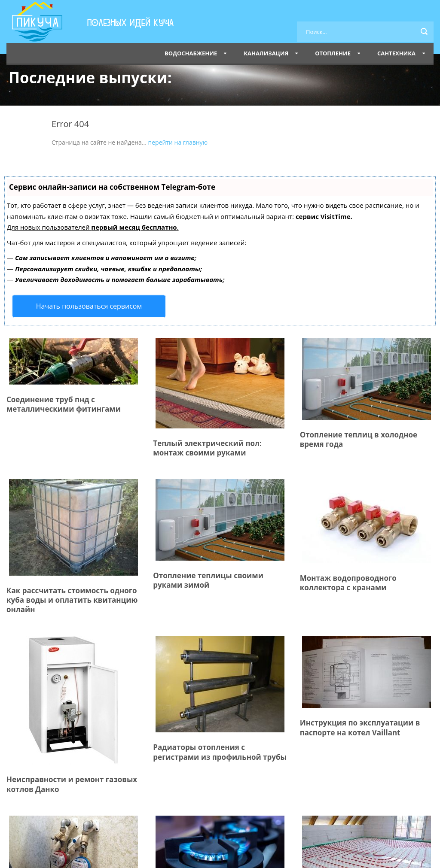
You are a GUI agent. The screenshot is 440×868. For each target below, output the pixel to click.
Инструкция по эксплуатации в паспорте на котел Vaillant (360, 727)
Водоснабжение (191, 53)
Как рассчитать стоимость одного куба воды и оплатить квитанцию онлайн (72, 600)
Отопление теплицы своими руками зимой (208, 580)
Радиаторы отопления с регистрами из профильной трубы (220, 752)
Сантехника (396, 53)
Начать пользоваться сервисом (89, 306)
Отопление (333, 53)
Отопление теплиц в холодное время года (359, 439)
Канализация (266, 53)
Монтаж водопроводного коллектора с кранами (348, 583)
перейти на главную (178, 142)
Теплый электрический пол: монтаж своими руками (207, 448)
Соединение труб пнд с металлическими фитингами (64, 404)
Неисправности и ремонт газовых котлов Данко (72, 784)
